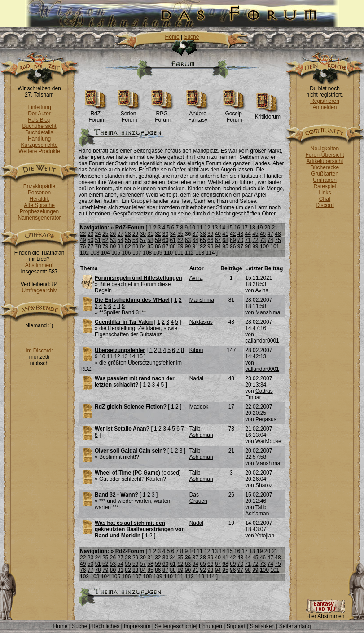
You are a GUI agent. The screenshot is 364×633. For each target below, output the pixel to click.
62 (180, 240)
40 (218, 234)
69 (233, 240)
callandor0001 (262, 341)
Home (172, 37)
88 (173, 246)
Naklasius (201, 322)
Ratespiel (325, 186)
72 (255, 240)
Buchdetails (39, 132)
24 (98, 234)
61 (173, 240)
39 (210, 234)
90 (188, 246)
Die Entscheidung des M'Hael (132, 300)
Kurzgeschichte (39, 145)
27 (121, 234)
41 (225, 234)
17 (245, 228)
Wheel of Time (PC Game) (127, 473)
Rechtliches (105, 626)
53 (113, 240)
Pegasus (266, 419)
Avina (196, 278)
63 (188, 240)
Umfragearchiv (39, 290)
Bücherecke (325, 167)
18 (252, 228)
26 (113, 234)
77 (90, 246)
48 (278, 234)
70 (240, 240)
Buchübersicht (39, 126)
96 (233, 246)
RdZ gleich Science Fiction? (131, 407)
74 (270, 240)
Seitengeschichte (175, 626)
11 (200, 228)
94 (218, 246)
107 (137, 253)
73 (263, 240)
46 (263, 234)
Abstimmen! (39, 265)
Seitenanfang (295, 626)
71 (248, 240)
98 (248, 246)
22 (83, 234)
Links (325, 193)
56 (135, 240)
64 (195, 240)
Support (236, 626)
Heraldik (39, 199)
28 (128, 234)
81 (121, 246)
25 (105, 234)
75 (278, 240)
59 (158, 240)
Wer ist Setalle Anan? (122, 429)
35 (180, 234)
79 (105, 246)
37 (195, 234)
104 (105, 253)
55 (128, 240)
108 (147, 253)
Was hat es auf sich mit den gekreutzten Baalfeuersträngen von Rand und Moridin (140, 529)
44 (248, 234)
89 (180, 246)
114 (211, 253)
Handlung (39, 139)
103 (95, 253)
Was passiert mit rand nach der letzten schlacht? (135, 382)
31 (150, 234)
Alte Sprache (39, 205)
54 (121, 240)
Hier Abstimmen (325, 614)
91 (195, 246)
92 (203, 246)
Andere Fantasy (198, 114)
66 (210, 240)
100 (264, 246)
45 (255, 234)
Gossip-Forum (235, 114)
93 (210, 246)
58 (150, 240)
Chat (325, 199)
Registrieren (325, 101)
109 (158, 253)
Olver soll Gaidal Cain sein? (130, 451)
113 (200, 253)
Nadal (196, 378)
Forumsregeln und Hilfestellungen (138, 278)
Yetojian (265, 536)
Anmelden (325, 107)
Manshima (202, 300)
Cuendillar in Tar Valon (124, 322)
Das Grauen (198, 498)
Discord (325, 205)
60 (165, 240)
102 (84, 253)
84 (143, 246)
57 (143, 240)
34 (173, 234)
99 (255, 246)
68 (225, 240)
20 (267, 228)
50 (90, 240)
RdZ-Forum (96, 114)
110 (168, 253)
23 (90, 234)
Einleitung (39, 107)
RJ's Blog (39, 120)
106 (127, 253)
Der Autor (39, 114)
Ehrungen (211, 626)
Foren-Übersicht (325, 155)
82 (128, 246)
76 (83, 246)
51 (98, 240)
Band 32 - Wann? (116, 495)
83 (135, 246)
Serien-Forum (129, 114)
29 (135, 234)
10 (192, 228)
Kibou (196, 350)
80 (113, 246)
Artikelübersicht (325, 161)
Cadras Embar (259, 394)
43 (240, 234)
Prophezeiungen (39, 211)
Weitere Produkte (39, 151)
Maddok (199, 407)
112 (189, 253)
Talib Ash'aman (201, 432)
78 (98, 246)
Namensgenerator (39, 218)
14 (222, 228)
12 (207, 228)
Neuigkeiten (325, 149)
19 (260, 228)
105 (116, 253)
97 (240, 246)
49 (83, 240)
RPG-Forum (163, 114)
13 (215, 228)
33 (165, 234)
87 (165, 246)
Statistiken (262, 626)
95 (225, 246)
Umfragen (325, 180)
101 (275, 246)
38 (203, 234)
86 (158, 246)
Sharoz (264, 485)
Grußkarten (325, 174)
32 (158, 234)
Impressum (137, 626)
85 (150, 246)
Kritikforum (268, 114)
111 (179, 253)
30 (143, 234)
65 (203, 240)
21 (274, 228)
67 (218, 240)
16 (237, 228)
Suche (191, 37)
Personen (39, 193)
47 (270, 234)
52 (105, 240)
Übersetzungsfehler (120, 350)
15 (230, 228)
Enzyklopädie (39, 186)
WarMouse (268, 441)
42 (233, 234)
